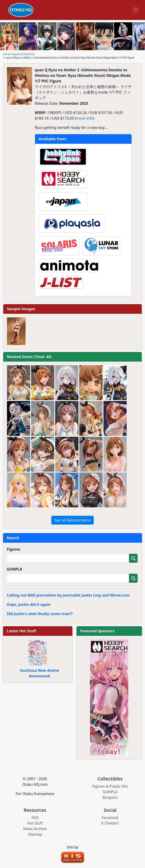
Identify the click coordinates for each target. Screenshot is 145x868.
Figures (14, 549)
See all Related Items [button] (72, 520)
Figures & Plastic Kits (24, 54)
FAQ (35, 818)
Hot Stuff (35, 823)
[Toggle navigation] (136, 10)
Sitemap (35, 834)
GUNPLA (14, 569)
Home (6, 54)
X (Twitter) (110, 823)
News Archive (35, 829)
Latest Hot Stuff (21, 631)
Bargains (110, 797)
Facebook (110, 818)
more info (85, 118)
